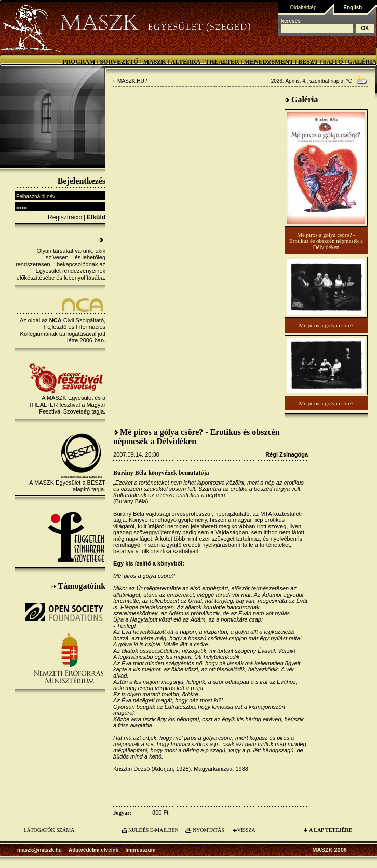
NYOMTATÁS (208, 830)
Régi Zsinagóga (287, 454)
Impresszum (140, 850)
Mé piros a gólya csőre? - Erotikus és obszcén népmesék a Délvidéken (326, 241)
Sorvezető (119, 62)
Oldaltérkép (303, 8)
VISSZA (246, 830)
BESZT (308, 62)
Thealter (222, 62)
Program (79, 62)
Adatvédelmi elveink (93, 850)
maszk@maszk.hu (39, 850)
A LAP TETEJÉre (331, 830)
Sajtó (333, 62)
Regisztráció (65, 217)
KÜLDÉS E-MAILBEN (153, 830)
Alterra (186, 62)
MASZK (155, 62)
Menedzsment (269, 62)
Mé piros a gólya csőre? (326, 325)
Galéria (362, 62)
